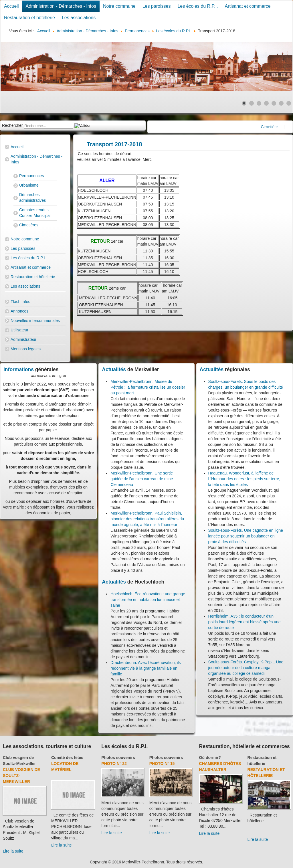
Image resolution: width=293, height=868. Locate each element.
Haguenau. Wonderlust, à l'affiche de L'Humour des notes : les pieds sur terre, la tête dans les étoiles (244, 479)
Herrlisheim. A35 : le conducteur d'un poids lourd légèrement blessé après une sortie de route (245, 622)
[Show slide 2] (252, 103)
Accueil (11, 6)
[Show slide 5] (274, 103)
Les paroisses (157, 6)
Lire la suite (13, 851)
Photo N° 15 (162, 764)
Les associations (79, 18)
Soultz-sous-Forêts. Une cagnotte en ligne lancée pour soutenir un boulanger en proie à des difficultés (246, 536)
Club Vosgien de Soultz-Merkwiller (21, 776)
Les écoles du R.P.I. (198, 6)
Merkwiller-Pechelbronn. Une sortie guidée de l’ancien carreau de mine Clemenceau (142, 479)
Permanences (31, 176)
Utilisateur (19, 330)
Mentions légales (26, 349)
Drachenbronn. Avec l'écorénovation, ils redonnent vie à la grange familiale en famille (145, 668)
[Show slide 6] (281, 103)
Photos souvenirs (118, 758)
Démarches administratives (32, 197)
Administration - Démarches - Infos (61, 6)
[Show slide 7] (289, 103)
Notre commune (119, 6)
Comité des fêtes (67, 758)
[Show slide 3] (259, 103)
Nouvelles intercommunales (35, 321)
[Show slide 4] (266, 103)
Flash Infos (20, 302)
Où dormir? (210, 758)
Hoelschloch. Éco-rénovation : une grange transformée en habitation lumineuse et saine (148, 600)
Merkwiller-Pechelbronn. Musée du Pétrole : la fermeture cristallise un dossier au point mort (148, 387)
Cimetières (29, 225)
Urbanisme (29, 185)
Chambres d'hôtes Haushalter (220, 767)
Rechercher (12, 125)
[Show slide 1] (244, 103)
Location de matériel (65, 767)
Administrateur (23, 339)
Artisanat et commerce (248, 6)
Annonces (19, 311)
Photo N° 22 (114, 764)
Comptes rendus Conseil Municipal (35, 213)
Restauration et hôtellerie (29, 18)
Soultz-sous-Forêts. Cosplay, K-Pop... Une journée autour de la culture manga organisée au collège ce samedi (246, 668)
